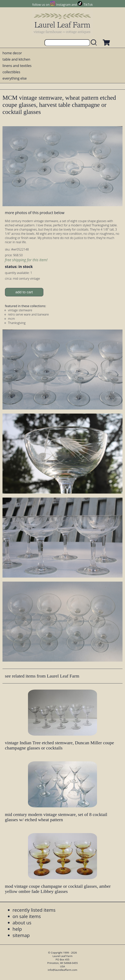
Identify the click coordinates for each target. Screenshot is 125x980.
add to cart (24, 292)
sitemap (21, 935)
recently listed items (34, 910)
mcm (12, 319)
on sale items (27, 916)
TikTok (88, 5)
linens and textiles (17, 66)
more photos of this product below (35, 213)
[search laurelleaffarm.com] (95, 43)
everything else (15, 78)
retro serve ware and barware (28, 314)
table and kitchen (16, 59)
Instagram (63, 5)
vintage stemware (20, 310)
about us (22, 923)
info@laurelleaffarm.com (62, 970)
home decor (12, 53)
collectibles (11, 72)
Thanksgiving (17, 323)
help (17, 929)
